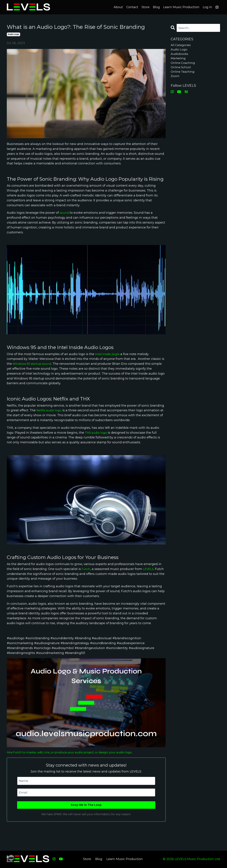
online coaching (184, 65)
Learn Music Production (181, 7)
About (118, 7)
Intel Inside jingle (108, 354)
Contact (132, 7)
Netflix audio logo (50, 410)
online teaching (183, 75)
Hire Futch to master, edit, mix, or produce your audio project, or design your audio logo (73, 753)
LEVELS (149, 569)
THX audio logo (97, 433)
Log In (207, 7)
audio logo (13, 34)
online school (181, 70)
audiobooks (180, 55)
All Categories (181, 45)
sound (64, 213)
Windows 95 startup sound (33, 364)
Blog (156, 7)
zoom (175, 80)
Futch (86, 569)
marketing (179, 60)
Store (145, 7)
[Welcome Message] (10, 858)
